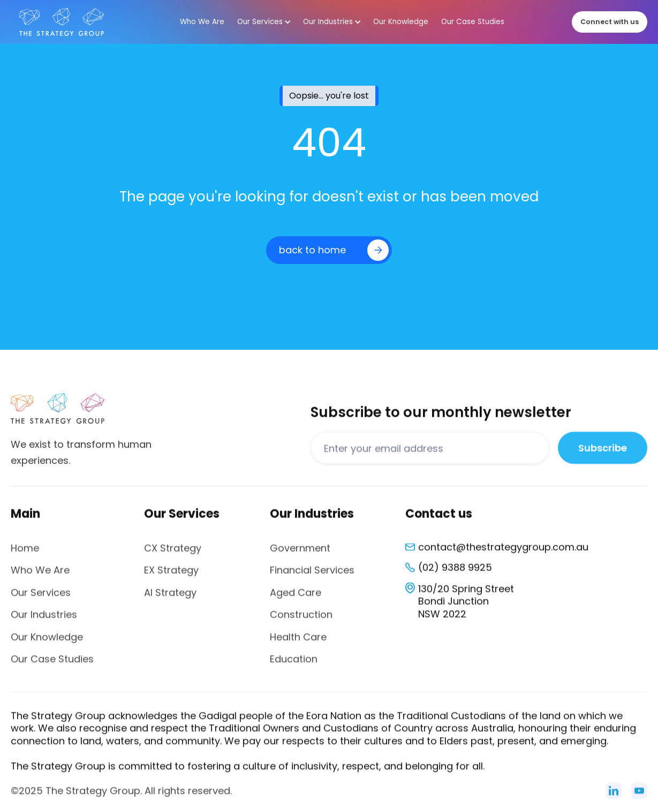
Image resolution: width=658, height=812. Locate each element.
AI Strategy (170, 597)
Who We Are (40, 576)
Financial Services (312, 576)
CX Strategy (173, 554)
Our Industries (44, 620)
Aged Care (296, 597)
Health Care (298, 642)
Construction (301, 620)
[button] (264, 22)
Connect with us (610, 22)
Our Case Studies (52, 664)
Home (25, 554)
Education (294, 664)
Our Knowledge (47, 642)
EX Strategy (171, 576)
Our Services (41, 597)
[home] (62, 22)
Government (300, 554)
